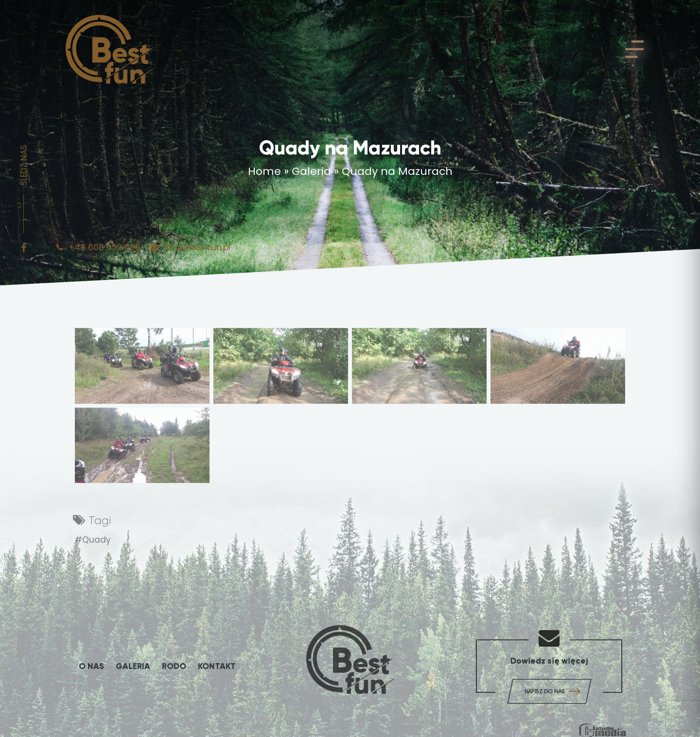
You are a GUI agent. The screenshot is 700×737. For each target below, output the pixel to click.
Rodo (174, 666)
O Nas (91, 666)
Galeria (311, 174)
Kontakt (217, 666)
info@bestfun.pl (190, 254)
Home (264, 174)
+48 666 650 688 (100, 254)
